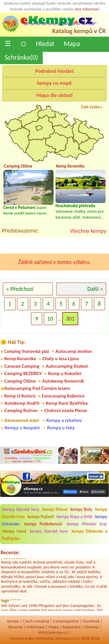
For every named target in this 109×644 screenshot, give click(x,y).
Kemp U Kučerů (20, 396)
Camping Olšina (20, 381)
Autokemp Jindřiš (22, 403)
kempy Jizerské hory (21, 509)
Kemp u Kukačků (65, 373)
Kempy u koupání (22, 428)
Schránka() (21, 57)
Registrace (72, 627)
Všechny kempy (88, 231)
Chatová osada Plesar (66, 410)
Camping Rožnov (21, 410)
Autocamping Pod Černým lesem (37, 388)
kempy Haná (14, 531)
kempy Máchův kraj (87, 524)
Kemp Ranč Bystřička (67, 403)
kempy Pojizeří (41, 517)
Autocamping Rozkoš (67, 366)
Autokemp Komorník (63, 381)
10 (50, 319)
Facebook (91, 621)
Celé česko (91, 107)
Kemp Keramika (20, 359)
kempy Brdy (81, 509)
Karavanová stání (22, 420)
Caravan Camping (22, 366)
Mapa (72, 44)
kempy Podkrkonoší (43, 524)
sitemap (91, 627)
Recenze (16, 627)
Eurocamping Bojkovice (63, 396)
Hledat (45, 44)
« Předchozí (20, 289)
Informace (36, 627)
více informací (87, 9)
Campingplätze (66, 621)
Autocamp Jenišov (74, 351)
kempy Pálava (55, 509)
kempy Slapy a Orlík (75, 517)
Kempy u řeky (61, 428)
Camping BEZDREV (23, 373)
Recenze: (10, 552)
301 (70, 319)
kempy (13, 621)
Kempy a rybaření (64, 420)
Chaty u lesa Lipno (61, 359)
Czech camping (36, 621)
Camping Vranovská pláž (27, 351)
